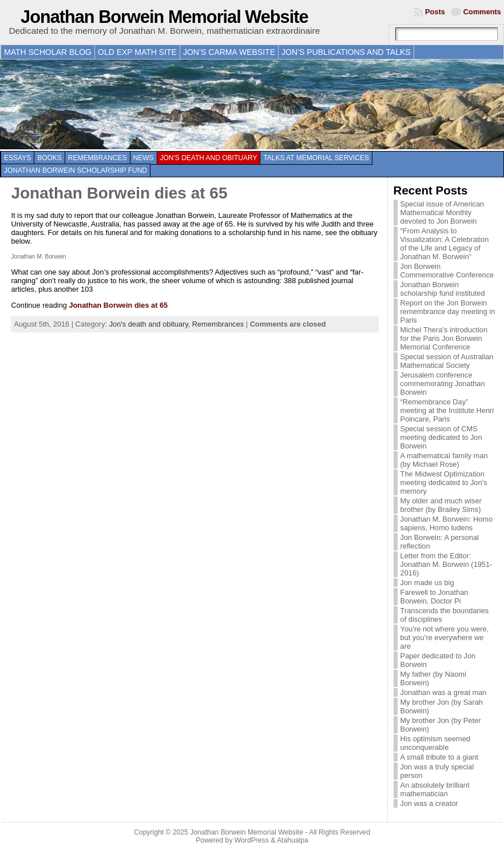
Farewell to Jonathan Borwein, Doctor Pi (434, 597)
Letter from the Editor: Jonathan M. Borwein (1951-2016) (447, 564)
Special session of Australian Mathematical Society (447, 361)
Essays (17, 158)
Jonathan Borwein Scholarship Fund (76, 170)
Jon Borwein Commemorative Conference (447, 271)
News (144, 158)
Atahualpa (293, 840)
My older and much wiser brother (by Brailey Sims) (441, 505)
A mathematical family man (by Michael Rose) (444, 460)
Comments (482, 12)
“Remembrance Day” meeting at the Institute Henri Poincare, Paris (447, 410)
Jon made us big (427, 583)
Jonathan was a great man (444, 692)
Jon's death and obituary (209, 158)
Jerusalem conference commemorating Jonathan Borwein (443, 384)
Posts (435, 12)
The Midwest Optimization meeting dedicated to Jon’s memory (444, 482)
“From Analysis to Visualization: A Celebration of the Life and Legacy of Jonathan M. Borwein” (445, 244)
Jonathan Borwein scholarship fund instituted (443, 289)
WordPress (252, 840)
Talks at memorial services (316, 158)
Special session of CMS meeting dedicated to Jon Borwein (441, 437)
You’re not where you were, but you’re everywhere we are (445, 637)
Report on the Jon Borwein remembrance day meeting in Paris (448, 311)
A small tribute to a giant (440, 757)
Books (49, 158)
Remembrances (98, 158)
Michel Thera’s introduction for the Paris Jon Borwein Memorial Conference (444, 338)
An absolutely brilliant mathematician (435, 789)
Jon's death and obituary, (151, 324)
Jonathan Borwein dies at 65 (119, 193)
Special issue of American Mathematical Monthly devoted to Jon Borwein (443, 213)
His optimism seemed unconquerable (435, 743)
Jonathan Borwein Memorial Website (164, 17)
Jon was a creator (429, 803)
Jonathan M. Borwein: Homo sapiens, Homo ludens (447, 523)
